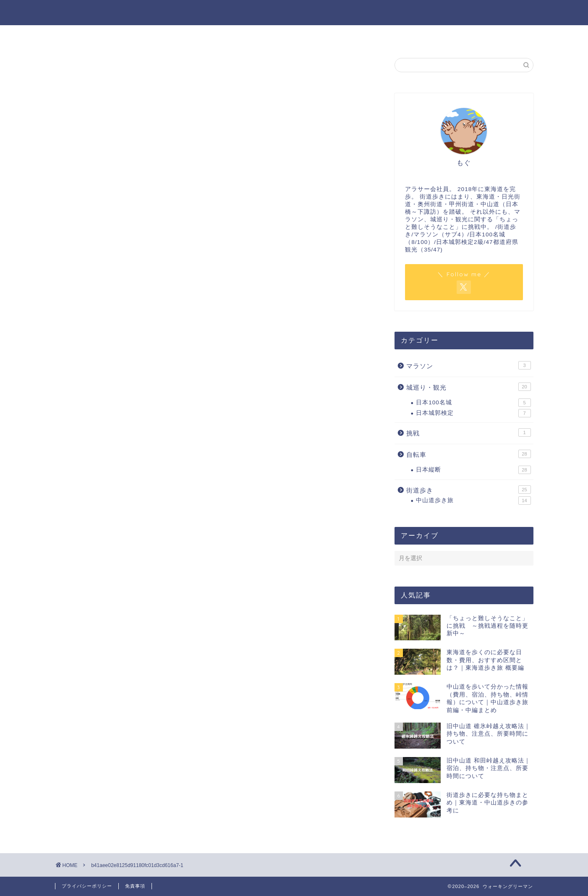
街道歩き (468, 490)
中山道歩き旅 (473, 500)
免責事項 (135, 886)
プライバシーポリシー (87, 886)
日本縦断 (473, 470)
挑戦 (468, 432)
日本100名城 (473, 403)
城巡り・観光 (468, 387)
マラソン (468, 365)
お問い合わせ (345, 36)
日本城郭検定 (473, 413)
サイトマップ (446, 36)
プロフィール (243, 36)
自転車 (468, 454)
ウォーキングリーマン (294, 12)
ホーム (142, 36)
